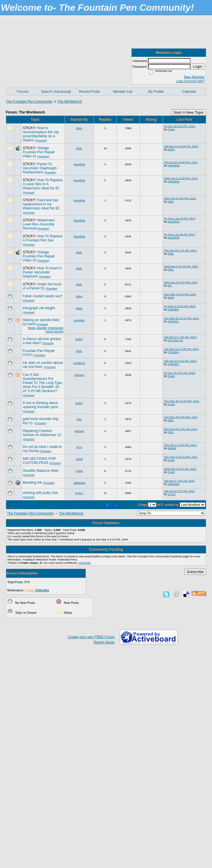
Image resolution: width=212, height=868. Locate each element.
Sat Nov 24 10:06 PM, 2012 (181, 146)
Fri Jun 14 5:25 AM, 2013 (180, 373)
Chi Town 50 (175, 340)
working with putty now (40, 493)
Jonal (79, 459)
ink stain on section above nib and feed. (43, 365)
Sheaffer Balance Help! (41, 471)
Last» (132, 505)
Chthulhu (173, 309)
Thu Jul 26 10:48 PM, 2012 (181, 162)
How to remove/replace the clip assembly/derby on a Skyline (41, 134)
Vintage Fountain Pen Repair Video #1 (39, 152)
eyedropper (55, 328)
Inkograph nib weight (39, 308)
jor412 (79, 493)
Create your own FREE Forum (91, 637)
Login (198, 66)
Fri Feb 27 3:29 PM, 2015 (180, 306)
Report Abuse (104, 642)
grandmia (79, 164)
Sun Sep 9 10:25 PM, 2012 (181, 457)
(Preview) (41, 140)
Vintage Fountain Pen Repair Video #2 (39, 256)
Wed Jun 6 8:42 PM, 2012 (180, 198)
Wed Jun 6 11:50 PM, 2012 (181, 178)
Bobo (79, 296)
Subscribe (195, 572)
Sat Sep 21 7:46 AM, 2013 (180, 337)
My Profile (156, 92)
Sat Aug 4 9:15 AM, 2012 (179, 491)
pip (170, 286)
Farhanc (79, 375)
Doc (79, 419)
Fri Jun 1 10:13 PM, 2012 (180, 218)
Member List (123, 92)
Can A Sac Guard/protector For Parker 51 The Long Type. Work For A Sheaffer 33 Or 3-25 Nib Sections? (43, 383)
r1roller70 (79, 363)
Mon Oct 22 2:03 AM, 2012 (181, 429)
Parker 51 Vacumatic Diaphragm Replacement (40, 168)
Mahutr (172, 448)
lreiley (171, 149)
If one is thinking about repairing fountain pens (40, 405)
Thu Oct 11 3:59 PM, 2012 (180, 445)
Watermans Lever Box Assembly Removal (39, 224)
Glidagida (79, 483)
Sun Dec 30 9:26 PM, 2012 (181, 417)
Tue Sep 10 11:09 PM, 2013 (181, 349)
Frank (171, 129)
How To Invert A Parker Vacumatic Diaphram (42, 272)
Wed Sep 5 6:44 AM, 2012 (180, 469)
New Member (194, 77)
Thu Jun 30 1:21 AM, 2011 (180, 250)
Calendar (189, 92)
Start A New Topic (189, 112)
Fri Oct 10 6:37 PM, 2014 (180, 126)
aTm (79, 447)
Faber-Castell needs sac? (43, 296)
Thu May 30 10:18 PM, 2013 (182, 401)
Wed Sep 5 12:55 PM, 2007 (181, 266)
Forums (23, 92)
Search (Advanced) (56, 92)
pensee (79, 431)
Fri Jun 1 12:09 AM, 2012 (180, 234)
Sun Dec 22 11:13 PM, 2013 (182, 318)
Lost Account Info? (190, 81)
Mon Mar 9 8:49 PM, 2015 (180, 294)
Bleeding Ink (32, 483)
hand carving (54, 331)
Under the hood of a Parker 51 (42, 286)
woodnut (79, 320)
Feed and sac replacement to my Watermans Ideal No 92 (41, 204)
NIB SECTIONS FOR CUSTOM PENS (39, 461)
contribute (84, 563)
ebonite (41, 328)
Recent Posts (89, 92)
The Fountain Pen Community (29, 102)
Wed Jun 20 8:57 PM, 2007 (181, 282)
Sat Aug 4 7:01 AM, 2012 (179, 481)
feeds (32, 328)
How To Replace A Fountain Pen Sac (43, 238)
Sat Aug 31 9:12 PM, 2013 (180, 361)
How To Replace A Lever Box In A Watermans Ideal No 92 (43, 184)
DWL (79, 128)
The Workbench (70, 102)
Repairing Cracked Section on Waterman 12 (42, 433)
